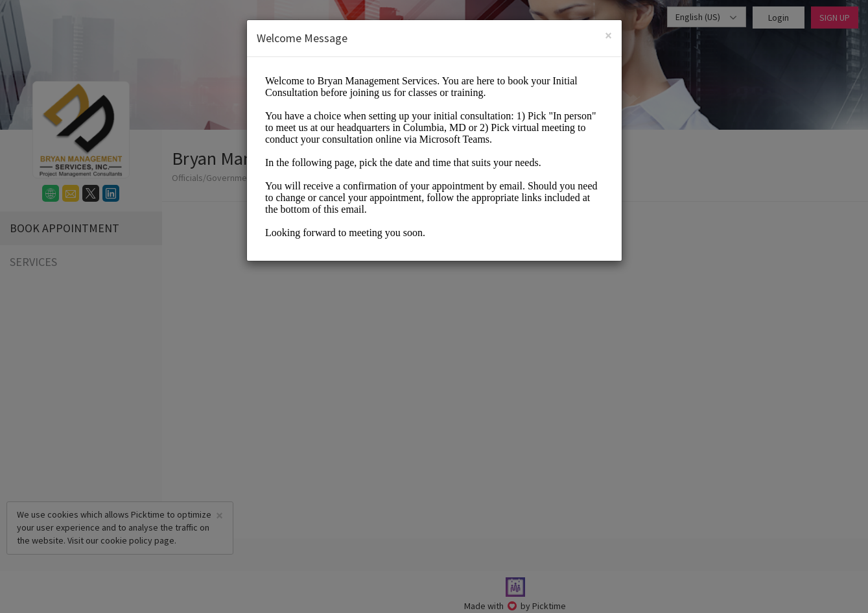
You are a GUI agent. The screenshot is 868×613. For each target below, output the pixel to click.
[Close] (608, 35)
